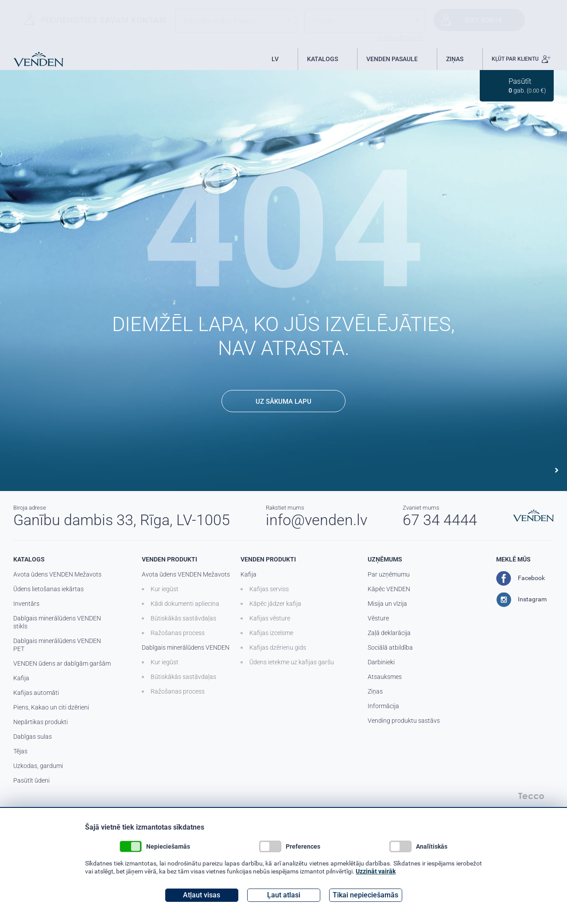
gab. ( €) (527, 85)
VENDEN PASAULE (392, 59)
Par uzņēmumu (389, 574)
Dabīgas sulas (33, 737)
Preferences (290, 846)
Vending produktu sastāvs (404, 721)
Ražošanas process (178, 633)
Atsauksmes (385, 677)
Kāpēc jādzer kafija (275, 604)
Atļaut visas (202, 895)
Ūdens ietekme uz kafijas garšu (292, 662)
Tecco (531, 796)
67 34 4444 (440, 520)
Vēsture (378, 618)
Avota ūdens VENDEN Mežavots (57, 574)
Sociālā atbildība (390, 647)
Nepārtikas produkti (41, 722)
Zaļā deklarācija (389, 633)
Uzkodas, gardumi (38, 766)
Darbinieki (381, 662)
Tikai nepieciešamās (365, 895)
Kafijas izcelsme (271, 633)
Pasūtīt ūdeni (31, 780)
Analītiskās (418, 846)
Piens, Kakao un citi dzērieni (51, 707)
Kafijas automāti (36, 693)
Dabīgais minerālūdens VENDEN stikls (57, 622)
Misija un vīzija (387, 604)
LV (275, 59)
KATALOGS (322, 59)
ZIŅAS (455, 59)
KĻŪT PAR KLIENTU (521, 59)
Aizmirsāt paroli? (402, 38)
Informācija (383, 706)
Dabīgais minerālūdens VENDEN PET (57, 645)
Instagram (521, 599)
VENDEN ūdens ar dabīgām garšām (62, 663)
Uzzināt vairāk (376, 871)
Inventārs (26, 604)
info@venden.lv (317, 520)
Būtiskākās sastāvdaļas (183, 618)
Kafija (21, 678)
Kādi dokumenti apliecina (185, 604)
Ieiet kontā (484, 20)
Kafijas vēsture (270, 618)
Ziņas (375, 691)
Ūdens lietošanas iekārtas (49, 589)
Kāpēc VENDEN (389, 589)
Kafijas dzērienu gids (278, 647)
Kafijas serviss (269, 589)
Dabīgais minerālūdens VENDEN (186, 647)
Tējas (20, 751)
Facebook (520, 578)
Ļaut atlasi (284, 895)
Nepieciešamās (155, 846)
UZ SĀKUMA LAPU (283, 402)
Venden (38, 59)
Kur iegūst (165, 589)
